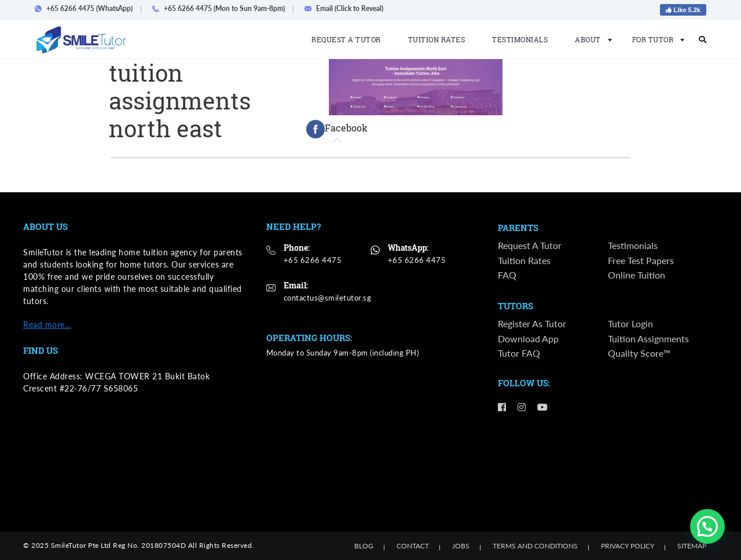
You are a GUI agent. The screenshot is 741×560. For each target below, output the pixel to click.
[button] (707, 526)
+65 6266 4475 (313, 260)
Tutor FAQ (519, 354)
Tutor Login (630, 324)
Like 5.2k (683, 10)
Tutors (516, 307)
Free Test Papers (641, 260)
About (590, 39)
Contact (413, 546)
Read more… (47, 325)
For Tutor (655, 39)
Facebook (337, 129)
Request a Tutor (346, 39)
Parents (518, 228)
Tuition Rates (437, 39)
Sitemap (692, 546)
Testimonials (520, 39)
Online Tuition (637, 275)
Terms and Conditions (535, 546)
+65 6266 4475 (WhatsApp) (87, 8)
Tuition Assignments (648, 339)
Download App (528, 339)
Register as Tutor (532, 324)
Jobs (461, 546)
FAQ (507, 275)
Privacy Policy (628, 546)
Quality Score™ (639, 354)
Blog (364, 546)
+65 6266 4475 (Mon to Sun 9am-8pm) (222, 8)
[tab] (337, 129)
